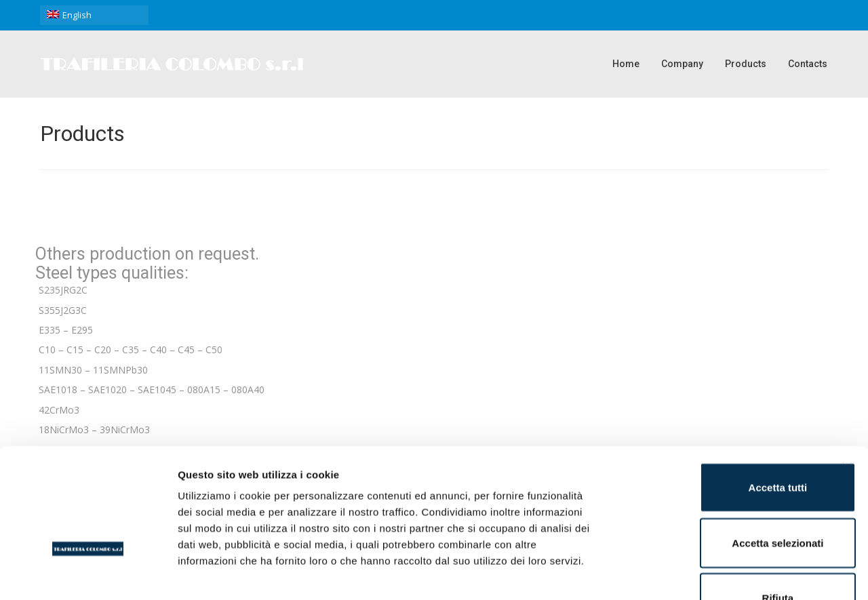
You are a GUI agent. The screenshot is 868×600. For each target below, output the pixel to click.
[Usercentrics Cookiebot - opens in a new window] (88, 574)
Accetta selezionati (720, 451)
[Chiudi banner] (847, 375)
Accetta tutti (721, 395)
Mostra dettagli (713, 573)
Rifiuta (721, 505)
